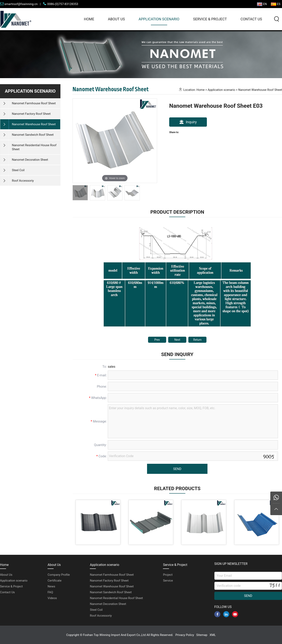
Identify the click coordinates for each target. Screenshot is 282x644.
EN (262, 4)
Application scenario (159, 19)
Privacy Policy (185, 635)
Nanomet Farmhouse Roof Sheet (112, 575)
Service (168, 581)
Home (89, 19)
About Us (116, 19)
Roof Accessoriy (101, 616)
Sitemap (202, 635)
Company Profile (59, 575)
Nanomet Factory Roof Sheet (109, 581)
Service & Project (210, 19)
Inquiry (188, 122)
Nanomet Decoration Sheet (108, 604)
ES (276, 4)
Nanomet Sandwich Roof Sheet (111, 592)
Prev (157, 340)
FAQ (50, 592)
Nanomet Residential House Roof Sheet (116, 598)
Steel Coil (96, 610)
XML (213, 635)
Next (177, 340)
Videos (52, 598)
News (51, 586)
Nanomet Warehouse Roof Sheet (260, 90)
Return (198, 340)
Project (168, 575)
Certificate (54, 581)
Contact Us (251, 19)
